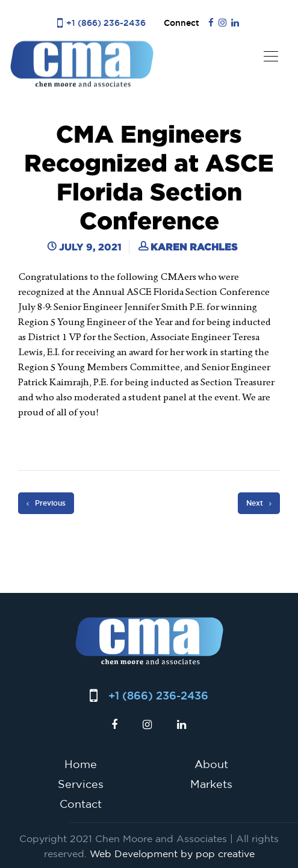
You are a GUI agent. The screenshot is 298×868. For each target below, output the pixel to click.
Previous (46, 503)
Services (81, 784)
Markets (211, 784)
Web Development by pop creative (172, 854)
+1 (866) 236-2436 (106, 23)
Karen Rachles (194, 247)
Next (259, 503)
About (211, 764)
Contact (81, 804)
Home (81, 764)
